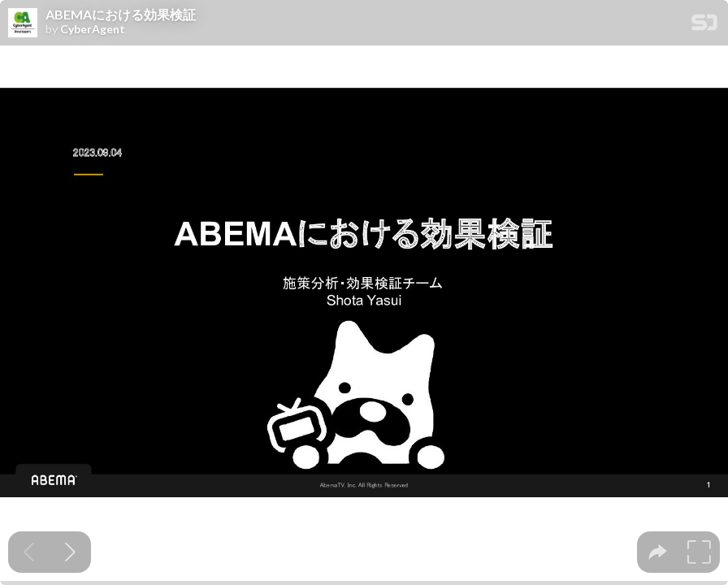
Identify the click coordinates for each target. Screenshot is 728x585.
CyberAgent (93, 29)
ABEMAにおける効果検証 (121, 15)
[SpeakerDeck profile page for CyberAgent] (23, 24)
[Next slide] (70, 552)
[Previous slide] (29, 552)
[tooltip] (658, 552)
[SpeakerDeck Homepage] (704, 26)
